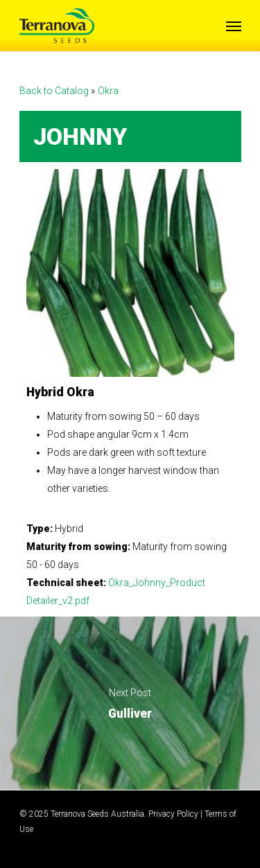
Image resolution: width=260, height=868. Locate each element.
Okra (108, 91)
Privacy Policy (173, 814)
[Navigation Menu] (234, 26)
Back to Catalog (55, 91)
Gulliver (130, 703)
